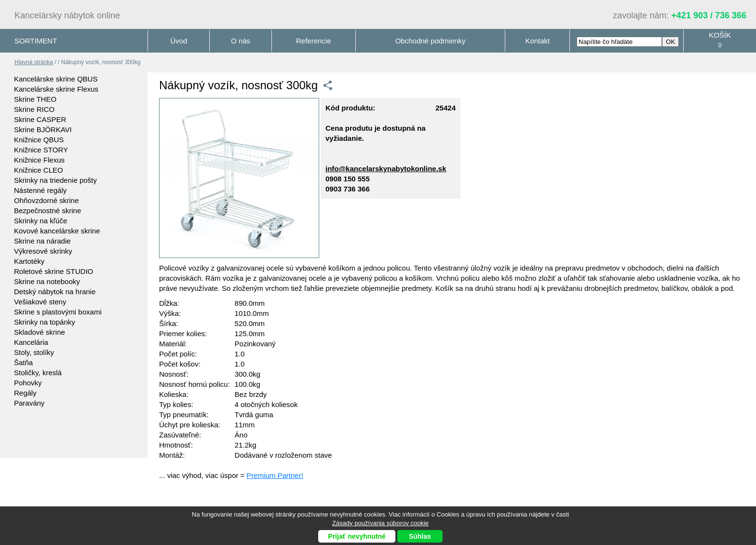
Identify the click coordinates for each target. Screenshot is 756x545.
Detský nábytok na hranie (55, 292)
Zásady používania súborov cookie (380, 523)
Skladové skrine (40, 332)
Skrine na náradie (42, 241)
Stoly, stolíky (34, 352)
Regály (25, 393)
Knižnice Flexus (39, 160)
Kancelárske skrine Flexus (56, 89)
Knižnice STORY (41, 150)
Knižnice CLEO (39, 170)
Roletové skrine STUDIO (54, 271)
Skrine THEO (35, 99)
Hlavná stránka (34, 62)
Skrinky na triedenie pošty (55, 180)
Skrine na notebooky (47, 281)
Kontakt (537, 41)
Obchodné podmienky (431, 41)
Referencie (314, 41)
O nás (241, 41)
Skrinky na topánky (45, 322)
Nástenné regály (40, 190)
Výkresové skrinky (43, 251)
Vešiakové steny (40, 302)
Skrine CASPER (40, 119)
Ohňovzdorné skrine (46, 200)
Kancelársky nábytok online (67, 15)
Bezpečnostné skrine (47, 211)
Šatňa (23, 362)
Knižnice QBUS (39, 140)
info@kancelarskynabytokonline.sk (386, 169)
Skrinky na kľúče (40, 221)
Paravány (29, 403)
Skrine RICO (34, 109)
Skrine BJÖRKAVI (43, 129)
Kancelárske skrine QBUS (56, 79)
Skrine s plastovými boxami (58, 312)
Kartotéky (29, 261)
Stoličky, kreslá (38, 373)
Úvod (179, 41)
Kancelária (31, 342)
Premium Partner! (275, 475)
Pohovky (28, 383)
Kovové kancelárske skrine (57, 231)
